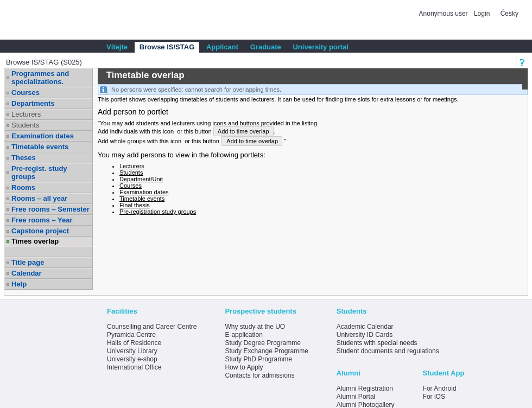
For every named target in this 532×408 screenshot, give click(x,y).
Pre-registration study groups (158, 212)
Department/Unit (141, 179)
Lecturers (26, 114)
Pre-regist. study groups (39, 173)
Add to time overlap (243, 131)
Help (19, 284)
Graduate (266, 47)
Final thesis (135, 205)
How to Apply (244, 367)
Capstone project (40, 231)
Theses (24, 158)
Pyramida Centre (131, 335)
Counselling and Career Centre (152, 327)
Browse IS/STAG (167, 47)
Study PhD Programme (258, 359)
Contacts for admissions (259, 375)
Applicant (222, 47)
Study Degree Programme (262, 343)
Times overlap (35, 241)
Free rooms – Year (42, 220)
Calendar (27, 273)
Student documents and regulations (388, 351)
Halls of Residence (134, 343)
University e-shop (132, 359)
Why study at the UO (255, 327)
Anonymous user (444, 14)
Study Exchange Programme (266, 351)
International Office (134, 367)
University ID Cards (365, 335)
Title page (28, 262)
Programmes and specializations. (40, 78)
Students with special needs (377, 343)
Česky (509, 14)
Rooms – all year (39, 198)
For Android (440, 388)
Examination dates (43, 136)
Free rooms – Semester (50, 209)
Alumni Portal (356, 397)
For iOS (434, 397)
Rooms (23, 187)
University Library (132, 351)
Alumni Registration (365, 388)
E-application (243, 335)
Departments (33, 103)
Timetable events (40, 147)
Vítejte (117, 47)
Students (25, 125)
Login (482, 14)
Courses (26, 93)
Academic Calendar (365, 327)
